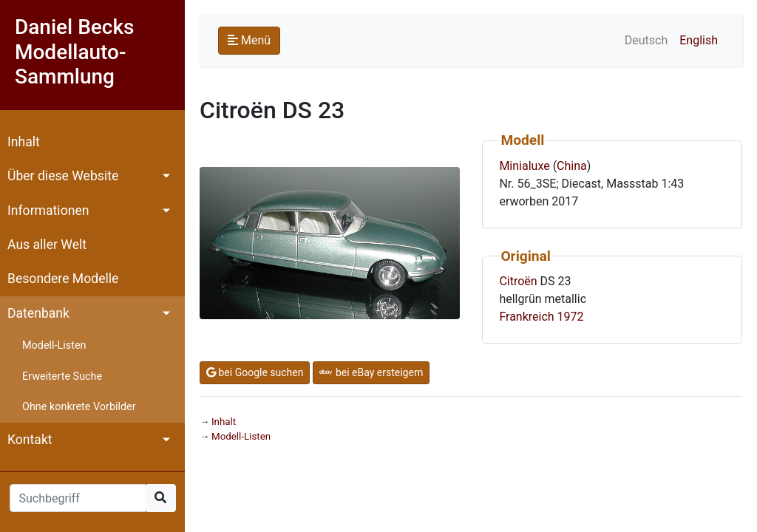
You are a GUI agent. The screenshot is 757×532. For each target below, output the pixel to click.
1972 (571, 317)
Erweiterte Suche (62, 376)
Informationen (48, 211)
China (572, 166)
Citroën (518, 281)
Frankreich (526, 317)
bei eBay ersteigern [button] (371, 372)
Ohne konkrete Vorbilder (79, 407)
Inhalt (24, 142)
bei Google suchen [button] (255, 372)
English (699, 40)
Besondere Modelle (63, 279)
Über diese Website (63, 176)
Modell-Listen (54, 345)
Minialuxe (524, 166)
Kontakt (30, 440)
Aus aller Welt (47, 245)
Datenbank (38, 313)
